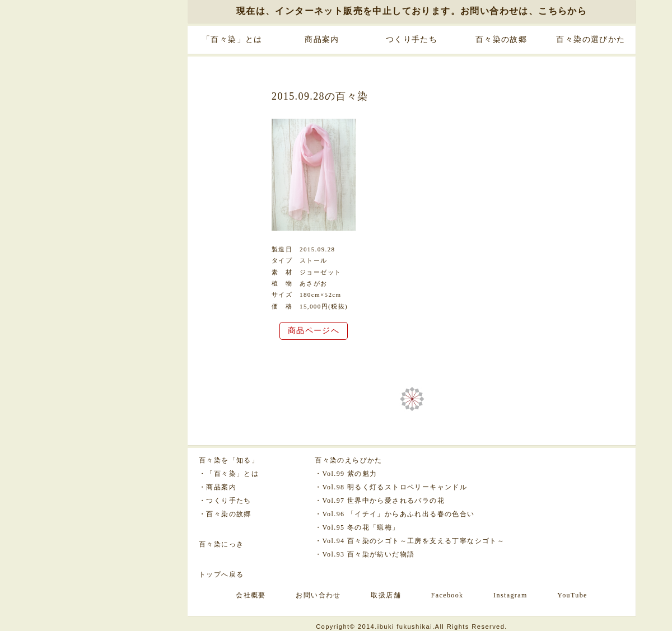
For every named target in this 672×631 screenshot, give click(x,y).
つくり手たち (412, 39)
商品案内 (322, 39)
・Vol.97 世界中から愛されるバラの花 (380, 501)
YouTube (572, 595)
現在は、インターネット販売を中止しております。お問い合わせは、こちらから (412, 11)
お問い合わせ (318, 595)
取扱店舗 (386, 595)
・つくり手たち (225, 501)
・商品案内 (218, 487)
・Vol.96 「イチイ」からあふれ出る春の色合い (395, 514)
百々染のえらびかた (349, 460)
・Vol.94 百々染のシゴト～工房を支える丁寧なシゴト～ (410, 541)
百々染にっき (221, 544)
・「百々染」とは (229, 474)
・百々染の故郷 (225, 514)
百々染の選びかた (591, 39)
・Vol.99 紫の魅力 (346, 474)
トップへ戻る (221, 574)
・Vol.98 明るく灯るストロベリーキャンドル (391, 487)
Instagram (510, 595)
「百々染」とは (232, 39)
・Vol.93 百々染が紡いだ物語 (365, 554)
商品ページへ (314, 331)
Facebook (447, 595)
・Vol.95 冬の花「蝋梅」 (357, 527)
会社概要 (251, 595)
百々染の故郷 (501, 39)
